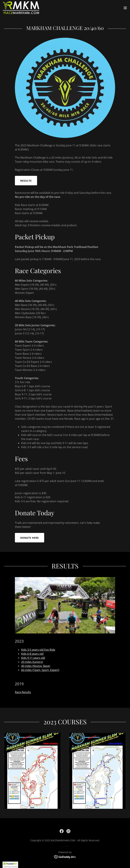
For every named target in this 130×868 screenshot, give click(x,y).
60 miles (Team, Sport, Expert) (40, 670)
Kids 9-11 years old (33, 658)
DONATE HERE (30, 538)
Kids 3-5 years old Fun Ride (38, 650)
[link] (21, 8)
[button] (125, 8)
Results (26, 181)
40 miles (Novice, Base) (36, 666)
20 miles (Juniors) (32, 662)
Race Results (23, 692)
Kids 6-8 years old (32, 654)
